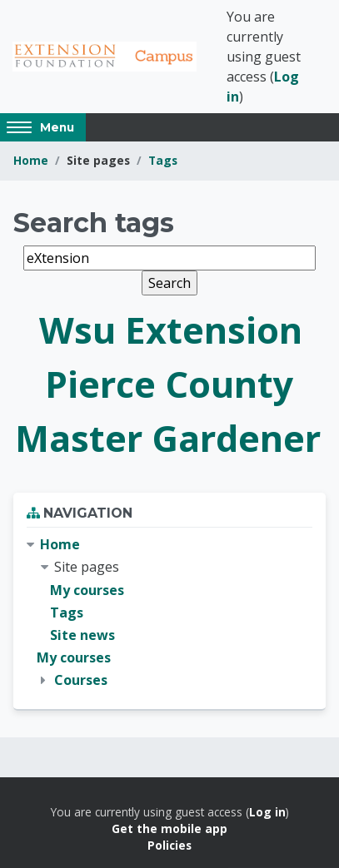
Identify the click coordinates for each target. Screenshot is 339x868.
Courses (81, 680)
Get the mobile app (169, 828)
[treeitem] (169, 613)
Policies (169, 845)
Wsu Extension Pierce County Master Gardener (168, 384)
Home (31, 160)
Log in (267, 812)
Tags (163, 160)
